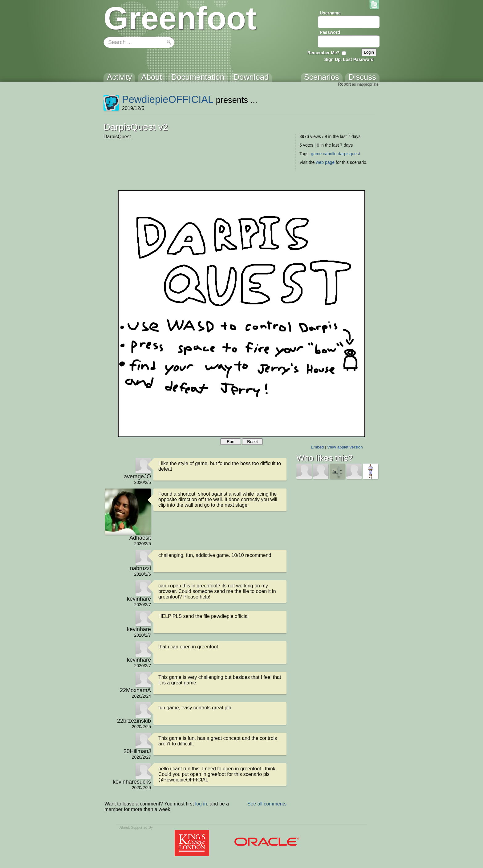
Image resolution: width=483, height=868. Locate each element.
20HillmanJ (137, 751)
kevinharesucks (132, 782)
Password (330, 32)
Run (230, 442)
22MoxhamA (135, 690)
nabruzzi (140, 568)
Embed (317, 447)
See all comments (267, 804)
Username (330, 13)
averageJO (137, 477)
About (124, 827)
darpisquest (349, 154)
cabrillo (330, 154)
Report (344, 84)
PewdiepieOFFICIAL (168, 99)
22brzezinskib (134, 721)
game (316, 154)
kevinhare (139, 599)
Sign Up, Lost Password (349, 59)
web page (325, 162)
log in (201, 804)
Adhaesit (140, 538)
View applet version (345, 447)
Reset (252, 442)
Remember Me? (323, 53)
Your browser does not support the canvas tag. (241, 314)
